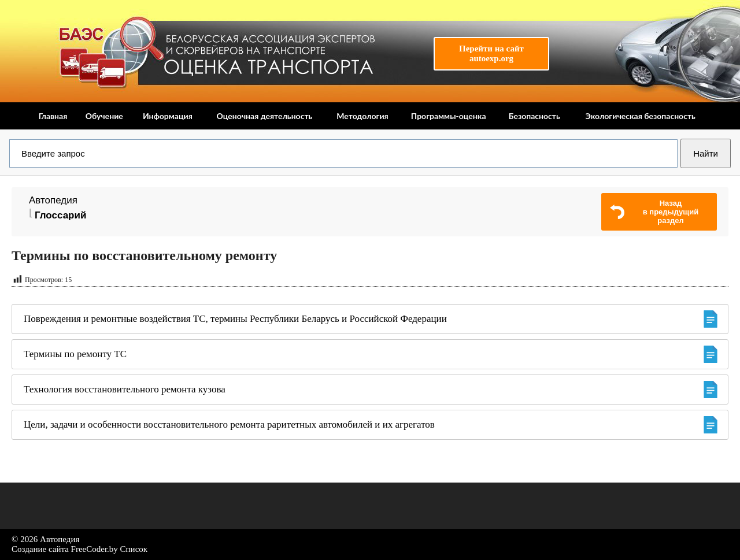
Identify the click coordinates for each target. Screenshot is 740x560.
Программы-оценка (449, 116)
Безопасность (534, 116)
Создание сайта (40, 549)
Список (134, 549)
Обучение (104, 116)
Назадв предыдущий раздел (671, 212)
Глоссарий (60, 215)
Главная (53, 116)
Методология (362, 116)
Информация (168, 116)
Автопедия (53, 200)
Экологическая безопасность (640, 116)
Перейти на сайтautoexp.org (491, 53)
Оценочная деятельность (264, 116)
